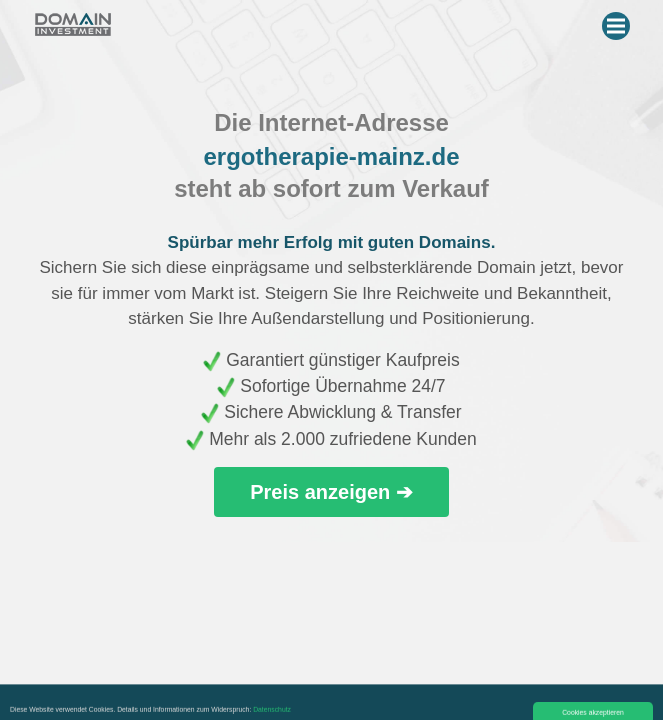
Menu (618, 22)
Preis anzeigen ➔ (331, 492)
